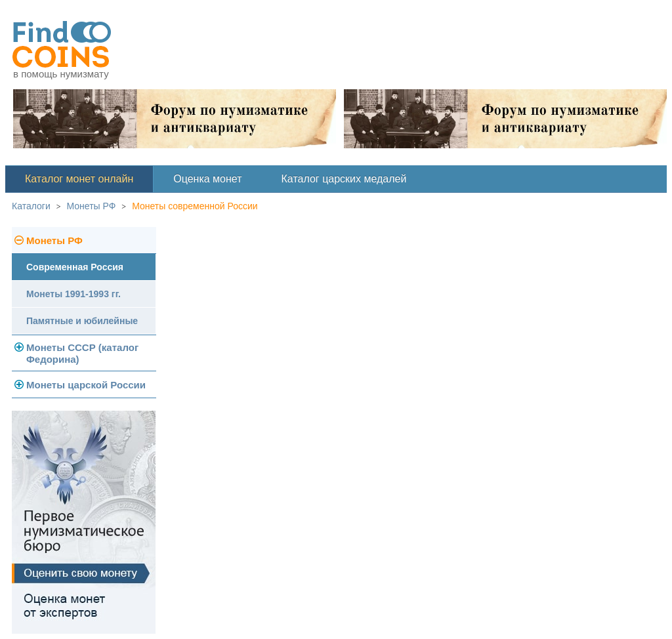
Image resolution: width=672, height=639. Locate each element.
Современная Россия (75, 267)
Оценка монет (207, 179)
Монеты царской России (86, 385)
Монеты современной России (195, 206)
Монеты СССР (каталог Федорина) (82, 353)
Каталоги (31, 206)
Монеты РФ (92, 206)
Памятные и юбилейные (82, 321)
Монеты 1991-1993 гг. (73, 294)
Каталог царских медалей (344, 179)
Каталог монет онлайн (79, 179)
